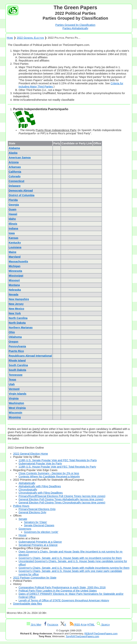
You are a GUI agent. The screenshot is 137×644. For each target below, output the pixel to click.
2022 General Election (30, 38)
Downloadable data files (28, 604)
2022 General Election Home (31, 454)
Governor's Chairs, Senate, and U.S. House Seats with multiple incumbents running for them (74, 568)
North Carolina (18, 318)
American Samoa (20, 158)
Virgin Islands (18, 394)
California (15, 172)
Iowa (12, 233)
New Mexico (16, 309)
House (23, 535)
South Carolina (18, 365)
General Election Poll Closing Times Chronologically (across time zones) (62, 503)
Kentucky (15, 243)
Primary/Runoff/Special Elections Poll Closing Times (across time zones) (62, 496)
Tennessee (16, 375)
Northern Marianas (21, 327)
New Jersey (16, 304)
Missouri (14, 280)
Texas (12, 380)
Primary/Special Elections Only (37, 509)
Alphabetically (27, 483)
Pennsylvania (17, 346)
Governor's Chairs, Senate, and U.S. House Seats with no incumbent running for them (70, 558)
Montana (14, 285)
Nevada (13, 294)
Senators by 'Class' (36, 522)
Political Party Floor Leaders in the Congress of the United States (58, 591)
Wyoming (15, 417)
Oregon (13, 342)
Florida (13, 200)
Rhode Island (17, 360)
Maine (13, 252)
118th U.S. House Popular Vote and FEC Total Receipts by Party (57, 467)
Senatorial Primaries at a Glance (38, 545)
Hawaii (13, 214)
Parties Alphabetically (75, 28)
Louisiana (15, 247)
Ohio (12, 332)
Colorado (15, 176)
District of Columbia (22, 195)
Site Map (34, 625)
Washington (16, 403)
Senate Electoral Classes (39, 525)
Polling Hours (21, 506)
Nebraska (15, 290)
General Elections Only (32, 512)
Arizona (14, 162)
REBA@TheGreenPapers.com (101, 634)
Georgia (14, 205)
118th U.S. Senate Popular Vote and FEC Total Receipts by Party (58, 460)
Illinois (13, 224)
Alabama (14, 148)
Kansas (13, 238)
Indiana (13, 228)
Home (10, 38)
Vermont (14, 389)
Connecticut (16, 181)
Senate (23, 519)
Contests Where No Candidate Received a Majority (49, 476)
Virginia (14, 398)
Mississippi (16, 276)
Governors (25, 529)
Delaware (15, 186)
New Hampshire (19, 299)
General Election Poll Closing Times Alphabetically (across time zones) (61, 499)
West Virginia (17, 408)
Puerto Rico (16, 351)
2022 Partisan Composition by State (35, 578)
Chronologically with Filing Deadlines (41, 493)
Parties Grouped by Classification (75, 25)
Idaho (12, 219)
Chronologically (28, 490)
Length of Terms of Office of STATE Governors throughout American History (64, 600)
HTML (91, 625)
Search (103, 625)
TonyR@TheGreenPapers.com (82, 636)
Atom (84, 625)
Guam (13, 209)
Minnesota (15, 271)
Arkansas (15, 167)
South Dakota (17, 370)
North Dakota (17, 323)
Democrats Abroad (21, 191)
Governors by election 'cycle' (41, 532)
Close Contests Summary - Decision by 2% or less (49, 473)
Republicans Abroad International (30, 356)
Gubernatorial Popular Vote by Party (40, 463)
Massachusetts (18, 261)
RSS (75, 625)
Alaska (13, 153)
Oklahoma (15, 337)
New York (15, 313)
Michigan (14, 266)
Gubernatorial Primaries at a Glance (40, 542)
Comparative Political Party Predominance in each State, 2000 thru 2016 (62, 587)
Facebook (51, 625)
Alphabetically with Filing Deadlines (40, 486)
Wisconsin (15, 413)
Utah (12, 384)
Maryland (15, 257)
